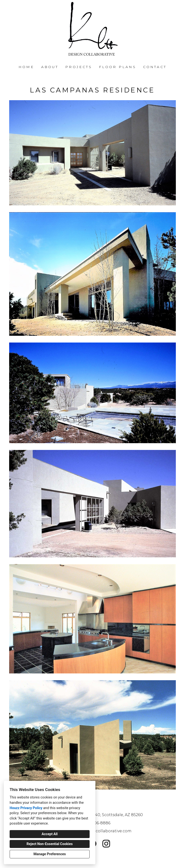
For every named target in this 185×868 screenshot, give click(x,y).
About (50, 67)
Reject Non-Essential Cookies (50, 844)
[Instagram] (106, 843)
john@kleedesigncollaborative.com (96, 831)
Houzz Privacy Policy (26, 808)
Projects (79, 67)
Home (26, 67)
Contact (155, 67)
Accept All (50, 834)
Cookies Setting (103, 861)
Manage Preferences (50, 854)
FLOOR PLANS (118, 67)
